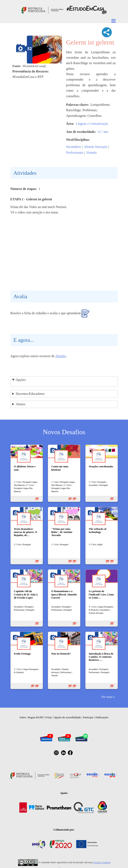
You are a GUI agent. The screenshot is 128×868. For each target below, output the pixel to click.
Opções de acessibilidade (67, 717)
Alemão (91, 153)
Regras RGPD (36, 717)
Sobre (23, 717)
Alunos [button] (20, 404)
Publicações (102, 717)
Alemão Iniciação (96, 147)
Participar (88, 717)
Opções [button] (21, 380)
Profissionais (75, 153)
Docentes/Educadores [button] (30, 394)
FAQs (48, 717)
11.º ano (103, 132)
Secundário (74, 147)
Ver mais (107, 697)
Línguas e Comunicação (92, 124)
